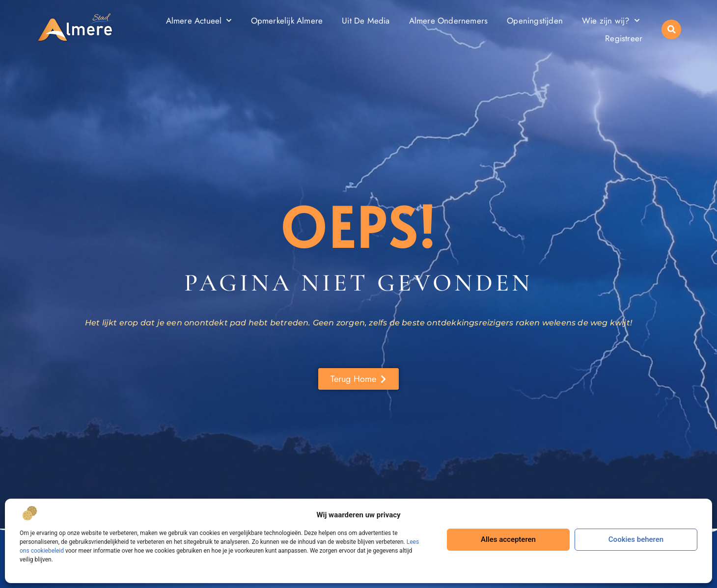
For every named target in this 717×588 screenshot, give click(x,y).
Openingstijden (535, 21)
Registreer (624, 38)
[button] (671, 29)
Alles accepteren (508, 539)
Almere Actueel (199, 21)
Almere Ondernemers (449, 21)
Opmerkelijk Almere (287, 21)
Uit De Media (366, 21)
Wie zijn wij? (611, 21)
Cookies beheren (636, 539)
